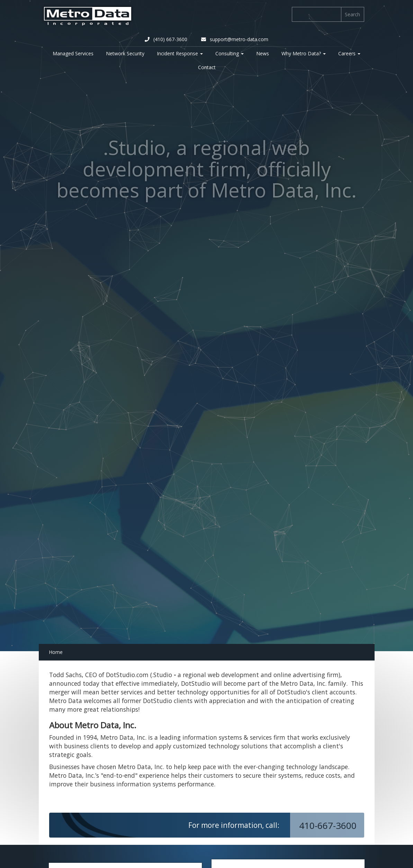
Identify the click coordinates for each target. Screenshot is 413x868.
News (263, 53)
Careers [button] (349, 53)
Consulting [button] (230, 53)
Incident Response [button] (180, 53)
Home (56, 652)
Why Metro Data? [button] (304, 53)
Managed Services (73, 53)
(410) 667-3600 (166, 39)
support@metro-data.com (235, 39)
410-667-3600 (329, 825)
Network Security (125, 53)
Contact (207, 67)
